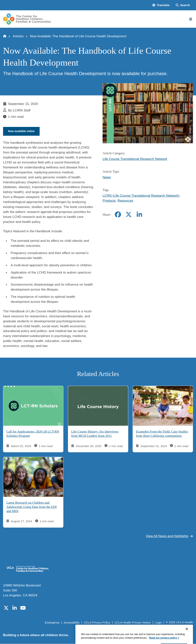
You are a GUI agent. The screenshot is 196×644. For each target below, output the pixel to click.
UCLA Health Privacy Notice (133, 623)
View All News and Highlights (169, 536)
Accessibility (72, 623)
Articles (18, 36)
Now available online (22, 131)
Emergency (52, 623)
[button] (161, 5)
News (107, 177)
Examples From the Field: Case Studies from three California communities (162, 434)
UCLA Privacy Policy (97, 623)
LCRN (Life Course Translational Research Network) (141, 196)
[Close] (187, 639)
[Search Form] (183, 5)
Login (158, 623)
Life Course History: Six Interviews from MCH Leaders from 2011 (95, 434)
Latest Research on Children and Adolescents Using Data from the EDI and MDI (31, 507)
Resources (125, 201)
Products (109, 201)
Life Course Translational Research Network (135, 159)
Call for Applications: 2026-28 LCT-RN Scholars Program (33, 434)
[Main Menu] (191, 19)
